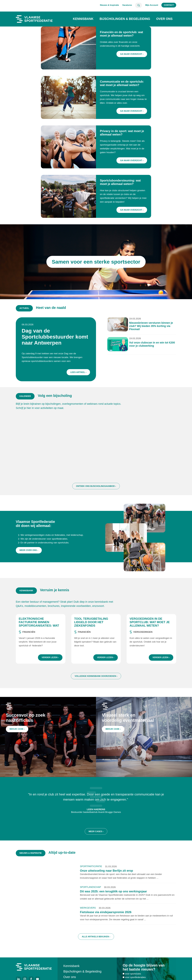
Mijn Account (152, 5)
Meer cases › (96, 832)
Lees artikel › (79, 372)
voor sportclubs (133, 974)
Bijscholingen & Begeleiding (125, 19)
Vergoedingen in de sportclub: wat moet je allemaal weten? (150, 622)
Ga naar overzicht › (132, 54)
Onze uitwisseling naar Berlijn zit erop (106, 871)
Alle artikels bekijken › (96, 937)
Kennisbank (83, 19)
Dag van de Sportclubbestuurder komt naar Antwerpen (55, 337)
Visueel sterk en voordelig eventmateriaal (128, 718)
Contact (169, 5)
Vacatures (127, 5)
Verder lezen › (50, 658)
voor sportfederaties (135, 978)
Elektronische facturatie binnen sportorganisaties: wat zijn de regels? (39, 624)
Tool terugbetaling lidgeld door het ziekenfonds (91, 622)
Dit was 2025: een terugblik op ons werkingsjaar (113, 892)
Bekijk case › (17, 729)
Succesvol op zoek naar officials (26, 718)
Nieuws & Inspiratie (109, 5)
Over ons (164, 19)
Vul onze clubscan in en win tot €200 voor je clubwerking (151, 344)
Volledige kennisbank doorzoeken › (96, 676)
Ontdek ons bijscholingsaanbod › (96, 487)
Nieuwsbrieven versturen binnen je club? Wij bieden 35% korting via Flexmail (150, 326)
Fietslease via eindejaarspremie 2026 (106, 912)
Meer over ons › (29, 551)
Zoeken (139, 5)
